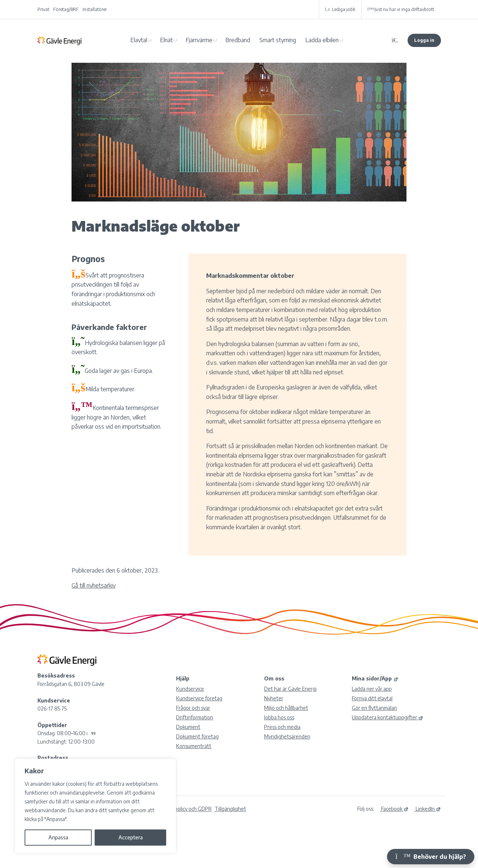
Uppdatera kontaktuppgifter (388, 717)
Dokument (188, 727)
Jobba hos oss (279, 717)
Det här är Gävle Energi (290, 689)
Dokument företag (197, 736)
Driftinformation (195, 717)
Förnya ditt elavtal (372, 698)
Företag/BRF (66, 9)
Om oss (274, 678)
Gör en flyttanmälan (374, 708)
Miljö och (286, 708)
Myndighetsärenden (287, 736)
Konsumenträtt (194, 746)
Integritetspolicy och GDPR (181, 809)
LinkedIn (428, 809)
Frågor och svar (193, 708)
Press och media (282, 727)
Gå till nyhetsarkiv (94, 585)
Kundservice (190, 689)
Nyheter (274, 698)
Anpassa (58, 837)
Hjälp (183, 678)
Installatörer (95, 9)
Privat (43, 9)
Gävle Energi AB (59, 40)
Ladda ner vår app (372, 689)
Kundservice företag (199, 698)
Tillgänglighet (230, 809)
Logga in (424, 40)
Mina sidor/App (375, 678)
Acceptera (131, 837)
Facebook (394, 809)
